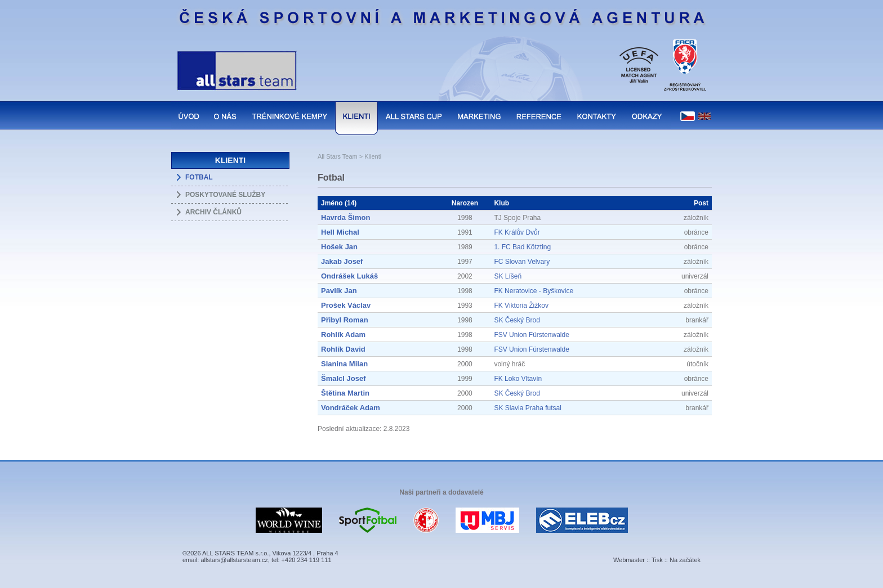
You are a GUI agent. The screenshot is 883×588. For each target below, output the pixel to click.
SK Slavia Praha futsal (527, 408)
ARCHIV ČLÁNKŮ (213, 212)
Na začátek (685, 560)
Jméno (332, 203)
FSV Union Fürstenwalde (531, 335)
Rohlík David (343, 349)
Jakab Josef (342, 261)
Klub (501, 203)
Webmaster (629, 560)
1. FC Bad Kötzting (522, 247)
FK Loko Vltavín (518, 379)
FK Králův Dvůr (517, 232)
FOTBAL (199, 177)
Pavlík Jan (339, 291)
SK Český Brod (517, 320)
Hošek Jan (339, 247)
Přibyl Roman (345, 320)
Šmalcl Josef (344, 378)
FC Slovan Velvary (522, 262)
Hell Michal (340, 232)
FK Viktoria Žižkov (521, 306)
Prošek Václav (346, 305)
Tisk (657, 560)
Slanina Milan (344, 364)
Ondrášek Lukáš (349, 276)
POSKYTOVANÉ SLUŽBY (225, 195)
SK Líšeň (508, 276)
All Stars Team (338, 156)
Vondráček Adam (351, 408)
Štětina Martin (345, 393)
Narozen (465, 203)
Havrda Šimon (345, 217)
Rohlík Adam (343, 335)
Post (701, 203)
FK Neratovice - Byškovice (534, 291)
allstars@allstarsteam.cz (234, 560)
